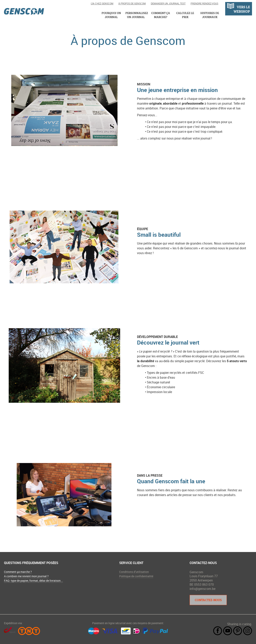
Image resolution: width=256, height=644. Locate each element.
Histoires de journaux (210, 15)
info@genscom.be (202, 589)
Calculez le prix (185, 15)
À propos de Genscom (132, 3)
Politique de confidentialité (136, 576)
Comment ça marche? (161, 15)
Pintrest (238, 631)
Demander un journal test (168, 3)
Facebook (218, 631)
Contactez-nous (208, 600)
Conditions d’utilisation (134, 572)
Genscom (24, 12)
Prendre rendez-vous (204, 3)
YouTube (228, 631)
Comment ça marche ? (18, 572)
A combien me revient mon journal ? (26, 576)
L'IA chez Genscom (102, 3)
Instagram (248, 631)
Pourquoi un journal (111, 15)
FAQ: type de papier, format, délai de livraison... (33, 581)
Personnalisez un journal (136, 15)
